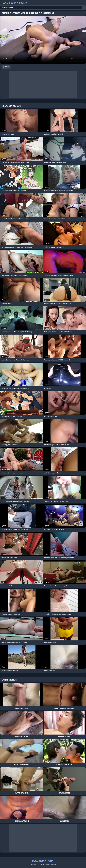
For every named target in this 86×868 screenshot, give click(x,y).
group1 (7, 67)
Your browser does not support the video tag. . (43, 40)
